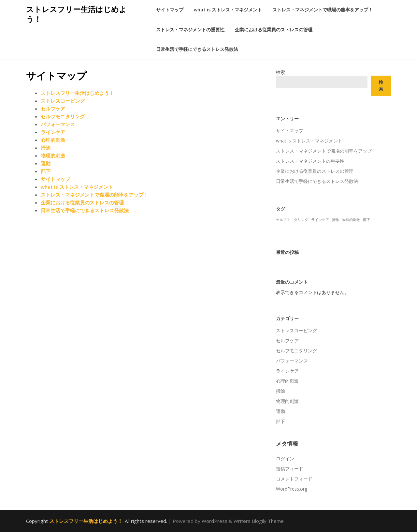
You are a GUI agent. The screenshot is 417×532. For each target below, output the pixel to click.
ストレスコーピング (63, 101)
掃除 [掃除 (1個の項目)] (336, 220)
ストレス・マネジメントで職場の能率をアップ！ (323, 10)
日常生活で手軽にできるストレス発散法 (197, 49)
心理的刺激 (53, 140)
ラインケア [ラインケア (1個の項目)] (320, 220)
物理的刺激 (53, 155)
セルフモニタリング (63, 116)
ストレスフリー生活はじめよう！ (76, 14)
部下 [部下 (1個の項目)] (367, 220)
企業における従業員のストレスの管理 (274, 30)
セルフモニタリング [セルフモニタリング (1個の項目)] (292, 220)
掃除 (46, 148)
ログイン (285, 458)
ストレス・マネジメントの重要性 (190, 30)
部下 (46, 171)
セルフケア (53, 109)
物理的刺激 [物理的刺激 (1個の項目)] (351, 220)
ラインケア (53, 132)
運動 (46, 163)
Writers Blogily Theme (259, 521)
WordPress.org (292, 489)
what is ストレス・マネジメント (228, 10)
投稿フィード (290, 469)
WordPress (215, 521)
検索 (280, 72)
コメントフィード (294, 479)
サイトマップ (170, 10)
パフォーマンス (58, 124)
